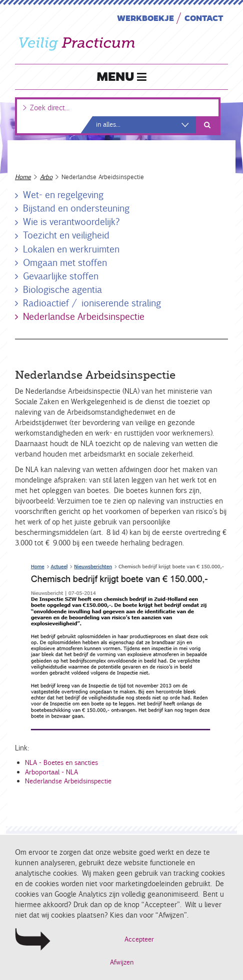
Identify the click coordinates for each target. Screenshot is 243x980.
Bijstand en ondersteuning (76, 208)
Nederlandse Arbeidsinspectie (84, 316)
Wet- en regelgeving (63, 195)
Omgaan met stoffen (65, 262)
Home (23, 177)
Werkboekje (145, 18)
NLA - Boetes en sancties (61, 763)
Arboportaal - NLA (51, 772)
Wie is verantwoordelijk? (71, 222)
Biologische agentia (62, 289)
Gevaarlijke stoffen (61, 276)
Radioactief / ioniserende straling (92, 303)
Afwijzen (122, 963)
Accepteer (139, 939)
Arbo (46, 177)
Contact (204, 18)
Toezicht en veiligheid (66, 235)
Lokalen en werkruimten (71, 249)
